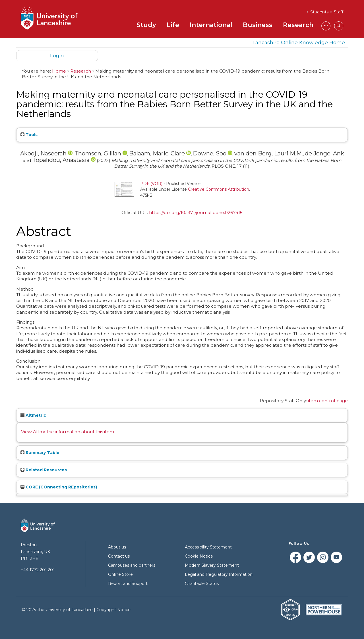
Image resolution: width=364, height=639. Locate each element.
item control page (328, 401)
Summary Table (40, 453)
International (211, 25)
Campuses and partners (132, 565)
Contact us (119, 556)
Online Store (120, 574)
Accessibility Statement (208, 547)
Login (57, 55)
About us (117, 547)
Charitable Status (202, 583)
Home (59, 71)
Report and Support (128, 583)
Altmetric (33, 415)
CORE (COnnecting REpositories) (59, 487)
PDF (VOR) (151, 184)
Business (258, 25)
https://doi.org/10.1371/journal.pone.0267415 (196, 212)
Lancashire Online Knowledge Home (299, 42)
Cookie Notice (199, 556)
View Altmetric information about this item (68, 432)
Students (319, 12)
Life (173, 25)
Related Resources (44, 470)
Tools (29, 135)
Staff (339, 12)
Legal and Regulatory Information (219, 574)
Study (146, 25)
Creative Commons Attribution (219, 189)
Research (298, 25)
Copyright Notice (113, 610)
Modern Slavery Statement (212, 565)
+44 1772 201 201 (38, 570)
